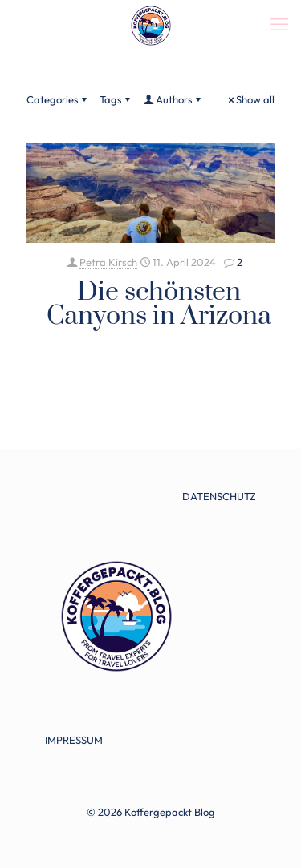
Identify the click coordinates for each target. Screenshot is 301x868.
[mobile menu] (279, 24)
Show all (250, 99)
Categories (58, 99)
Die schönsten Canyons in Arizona (159, 304)
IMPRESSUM (74, 740)
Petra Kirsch (108, 262)
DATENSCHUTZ (219, 496)
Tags (116, 99)
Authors (173, 99)
